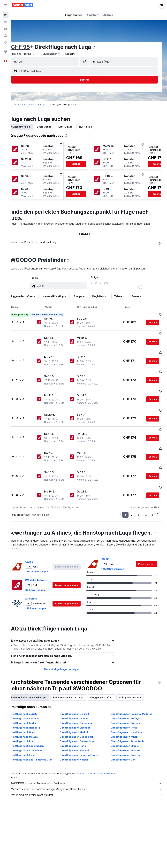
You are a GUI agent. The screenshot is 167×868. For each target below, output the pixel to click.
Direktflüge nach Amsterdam (83, 723)
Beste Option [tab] (53, 127)
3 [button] (139, 490)
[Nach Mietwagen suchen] (6, 29)
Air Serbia (40, 580)
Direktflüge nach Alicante (129, 732)
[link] (146, 546)
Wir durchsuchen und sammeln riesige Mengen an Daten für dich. (91, 771)
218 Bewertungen (45, 590)
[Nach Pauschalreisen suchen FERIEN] (6, 36)
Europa (33, 104)
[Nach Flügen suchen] (6, 15)
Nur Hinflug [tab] (95, 127)
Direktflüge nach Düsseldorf (83, 719)
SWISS (38, 544)
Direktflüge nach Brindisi (80, 732)
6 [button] (153, 490)
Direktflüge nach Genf (127, 741)
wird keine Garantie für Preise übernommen (105, 756)
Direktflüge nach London (80, 700)
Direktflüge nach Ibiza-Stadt (130, 723)
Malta (43, 104)
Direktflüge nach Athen (127, 719)
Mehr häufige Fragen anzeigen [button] (68, 651)
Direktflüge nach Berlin (32, 705)
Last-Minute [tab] (75, 127)
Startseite (21, 104)
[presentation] (103, 47)
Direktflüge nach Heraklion (129, 714)
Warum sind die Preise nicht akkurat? (91, 777)
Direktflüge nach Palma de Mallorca (135, 696)
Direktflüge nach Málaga (32, 719)
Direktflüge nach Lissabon (81, 710)
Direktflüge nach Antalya (128, 700)
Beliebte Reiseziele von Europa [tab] (38, 679)
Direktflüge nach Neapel (80, 741)
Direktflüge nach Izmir (31, 737)
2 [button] (132, 490)
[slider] (145, 287)
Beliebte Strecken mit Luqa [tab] (77, 679)
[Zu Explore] (6, 42)
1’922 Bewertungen (46, 553)
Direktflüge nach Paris (79, 728)
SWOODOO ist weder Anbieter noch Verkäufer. (91, 765)
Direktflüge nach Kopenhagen (35, 728)
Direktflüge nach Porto (127, 710)
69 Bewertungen (44, 572)
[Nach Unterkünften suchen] (6, 22)
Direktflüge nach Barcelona (82, 705)
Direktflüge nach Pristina (128, 705)
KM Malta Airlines (45, 562)
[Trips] (6, 52)
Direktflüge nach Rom (31, 723)
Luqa (52, 104)
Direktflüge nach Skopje (128, 728)
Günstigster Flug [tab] (30, 127)
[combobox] (81, 54)
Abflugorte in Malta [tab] (139, 679)
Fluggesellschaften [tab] (110, 679)
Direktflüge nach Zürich (32, 696)
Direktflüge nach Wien (31, 714)
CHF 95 (30, 47)
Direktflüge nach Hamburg (34, 710)
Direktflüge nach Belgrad (80, 696)
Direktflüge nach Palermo (129, 737)
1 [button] (125, 490)
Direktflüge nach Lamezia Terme (85, 737)
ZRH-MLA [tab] (89, 234)
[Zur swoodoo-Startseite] (22, 5)
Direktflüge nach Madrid (80, 714)
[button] (6, 5)
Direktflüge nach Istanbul (33, 700)
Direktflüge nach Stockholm (34, 732)
